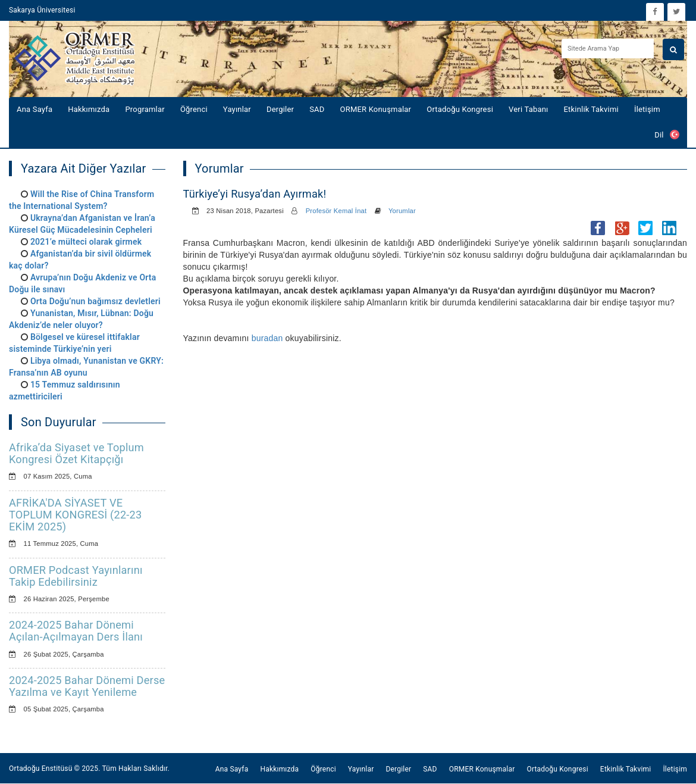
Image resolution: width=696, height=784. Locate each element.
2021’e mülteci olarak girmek (86, 242)
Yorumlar (402, 211)
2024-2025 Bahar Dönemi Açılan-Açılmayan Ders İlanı (76, 631)
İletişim (647, 109)
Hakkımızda (89, 109)
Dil (667, 135)
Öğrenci (194, 109)
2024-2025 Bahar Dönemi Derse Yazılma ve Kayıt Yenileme (87, 686)
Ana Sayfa (35, 109)
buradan (267, 338)
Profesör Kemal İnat (336, 211)
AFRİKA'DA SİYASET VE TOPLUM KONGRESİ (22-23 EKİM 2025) (75, 515)
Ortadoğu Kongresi (460, 109)
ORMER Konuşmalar (376, 109)
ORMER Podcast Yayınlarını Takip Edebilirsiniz (76, 576)
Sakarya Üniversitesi (42, 10)
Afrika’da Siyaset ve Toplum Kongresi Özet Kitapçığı (76, 453)
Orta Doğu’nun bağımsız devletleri (95, 301)
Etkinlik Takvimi (591, 109)
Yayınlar (237, 109)
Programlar (145, 109)
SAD (317, 109)
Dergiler (280, 109)
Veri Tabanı (529, 109)
